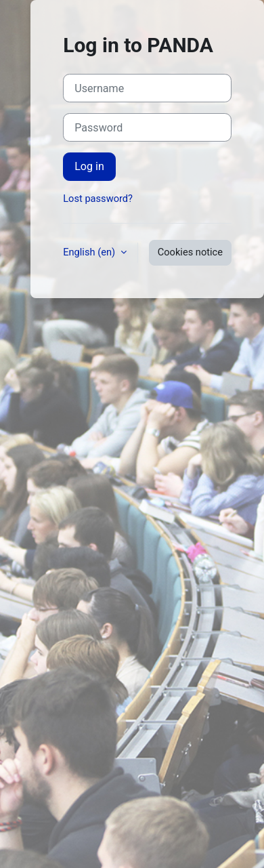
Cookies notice (190, 252)
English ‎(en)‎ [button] (90, 252)
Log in (89, 166)
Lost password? (98, 199)
